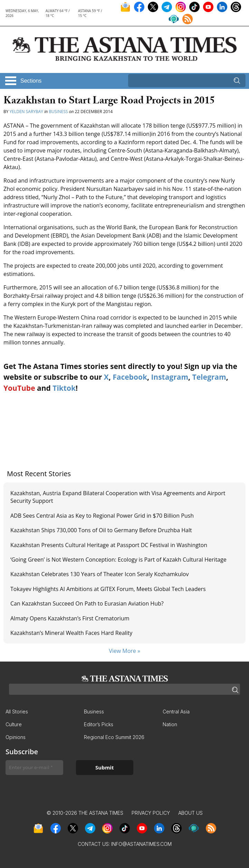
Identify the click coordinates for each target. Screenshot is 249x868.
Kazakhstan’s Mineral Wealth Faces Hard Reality (72, 633)
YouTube (19, 388)
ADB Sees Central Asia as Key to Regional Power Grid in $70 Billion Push (102, 516)
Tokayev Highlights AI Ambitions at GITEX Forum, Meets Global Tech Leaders (108, 589)
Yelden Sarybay (27, 112)
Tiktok (64, 388)
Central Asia (176, 712)
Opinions (16, 737)
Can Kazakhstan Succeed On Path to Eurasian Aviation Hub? (87, 603)
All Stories (17, 712)
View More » (124, 651)
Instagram (170, 377)
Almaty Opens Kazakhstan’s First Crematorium (70, 618)
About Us (190, 813)
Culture (14, 724)
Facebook (130, 377)
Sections (31, 81)
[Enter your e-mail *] (34, 768)
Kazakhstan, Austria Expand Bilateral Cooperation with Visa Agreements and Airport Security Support (118, 497)
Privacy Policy (151, 813)
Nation (170, 724)
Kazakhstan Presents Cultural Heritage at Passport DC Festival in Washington (109, 545)
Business (58, 112)
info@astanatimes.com (141, 844)
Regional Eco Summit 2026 (114, 737)
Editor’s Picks (99, 724)
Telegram (209, 377)
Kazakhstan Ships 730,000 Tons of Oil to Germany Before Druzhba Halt (101, 530)
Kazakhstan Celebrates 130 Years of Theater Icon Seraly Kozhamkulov (99, 574)
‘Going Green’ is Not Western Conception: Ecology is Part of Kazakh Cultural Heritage (119, 560)
